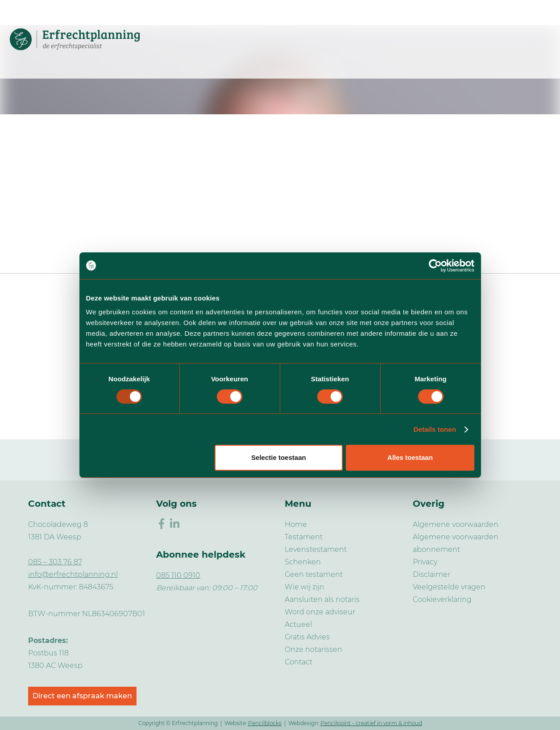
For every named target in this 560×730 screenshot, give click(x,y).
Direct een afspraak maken (82, 696)
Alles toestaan (410, 457)
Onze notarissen (313, 649)
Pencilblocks (265, 723)
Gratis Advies (307, 637)
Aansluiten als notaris (322, 599)
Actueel (298, 624)
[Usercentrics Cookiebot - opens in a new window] (435, 266)
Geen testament (314, 574)
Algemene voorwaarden (456, 524)
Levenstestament (316, 549)
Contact (299, 662)
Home (296, 524)
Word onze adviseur (320, 612)
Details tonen (435, 429)
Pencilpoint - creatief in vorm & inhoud (371, 723)
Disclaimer (431, 574)
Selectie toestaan (279, 457)
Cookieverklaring (442, 599)
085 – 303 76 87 (55, 562)
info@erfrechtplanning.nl (73, 574)
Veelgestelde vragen (449, 587)
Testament (304, 537)
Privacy (425, 562)
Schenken (303, 562)
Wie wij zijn (305, 587)
